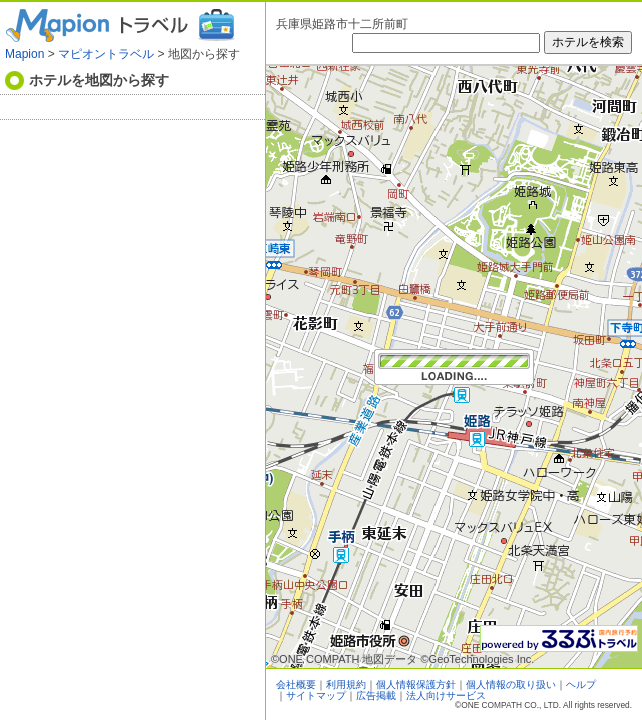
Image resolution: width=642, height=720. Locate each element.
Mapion (24, 54)
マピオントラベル (106, 54)
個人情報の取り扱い (511, 684)
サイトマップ (316, 695)
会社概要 (296, 684)
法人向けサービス (446, 695)
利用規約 (346, 684)
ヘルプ (581, 684)
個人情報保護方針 (416, 684)
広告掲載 (376, 695)
